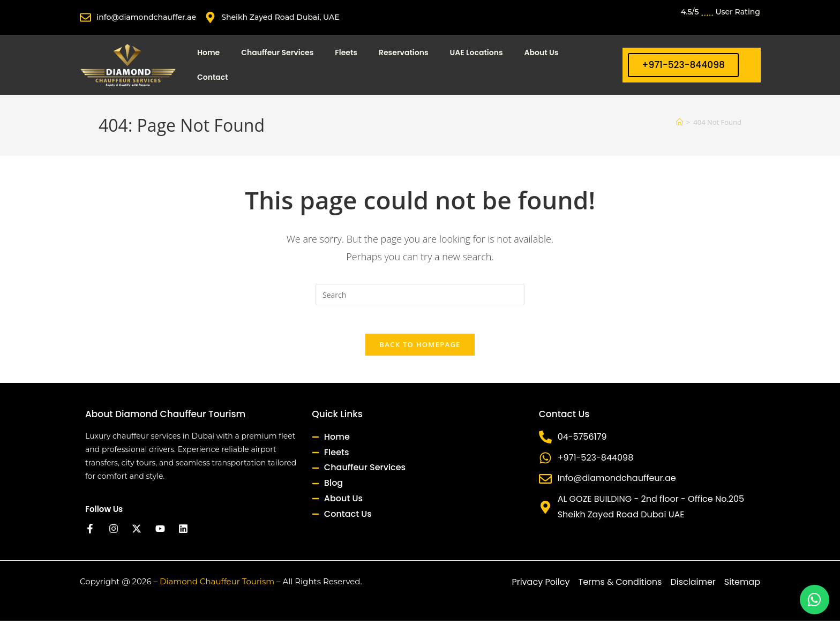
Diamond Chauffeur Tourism (217, 586)
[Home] (680, 122)
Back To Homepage (420, 349)
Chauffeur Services (277, 52)
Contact (213, 77)
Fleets (346, 52)
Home (208, 52)
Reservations (404, 52)
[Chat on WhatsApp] (815, 600)
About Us (542, 52)
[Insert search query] (420, 295)
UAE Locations (477, 52)
